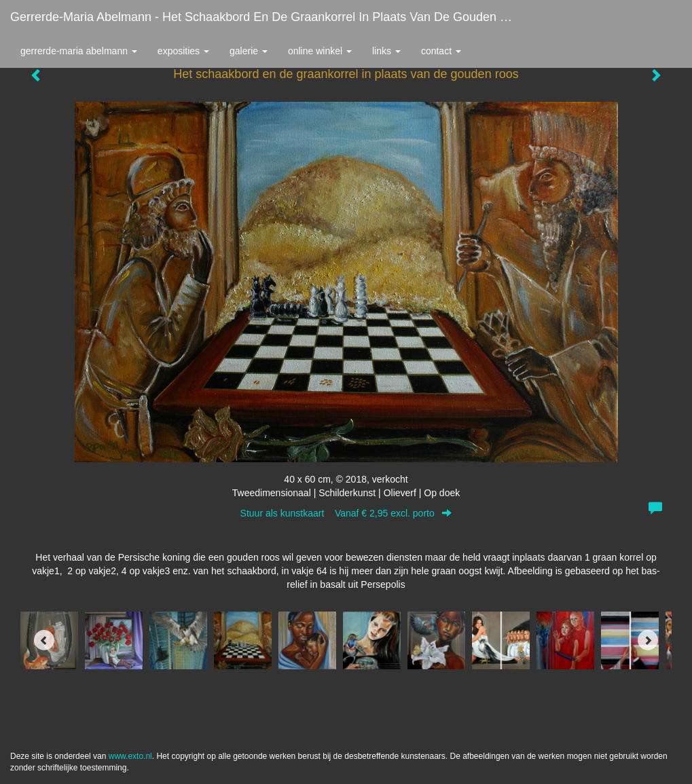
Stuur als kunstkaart (346, 513)
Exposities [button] (183, 51)
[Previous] (44, 640)
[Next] (648, 640)
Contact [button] (441, 51)
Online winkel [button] (320, 51)
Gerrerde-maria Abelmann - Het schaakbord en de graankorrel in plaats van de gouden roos (269, 17)
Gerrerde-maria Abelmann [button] (79, 51)
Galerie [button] (249, 51)
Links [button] (386, 51)
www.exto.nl (130, 756)
